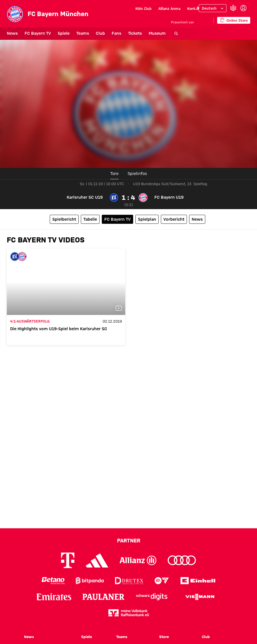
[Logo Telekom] (68, 560)
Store (164, 637)
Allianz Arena (169, 8)
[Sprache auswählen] (213, 8)
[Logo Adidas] (97, 560)
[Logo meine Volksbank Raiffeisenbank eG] (129, 613)
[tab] (137, 174)
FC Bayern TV (38, 33)
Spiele (64, 33)
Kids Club (143, 8)
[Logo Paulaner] (103, 597)
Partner (129, 540)
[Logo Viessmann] (200, 597)
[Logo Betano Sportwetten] (53, 581)
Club (100, 33)
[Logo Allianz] (138, 560)
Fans (116, 33)
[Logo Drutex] (129, 581)
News (12, 33)
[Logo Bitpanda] (90, 581)
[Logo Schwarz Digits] (152, 597)
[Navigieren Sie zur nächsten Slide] (197, 8)
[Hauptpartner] (204, 20)
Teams (83, 33)
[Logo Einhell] (198, 581)
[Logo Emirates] (54, 597)
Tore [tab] (114, 174)
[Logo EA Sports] (162, 581)
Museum (157, 33)
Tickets (135, 33)
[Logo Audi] (182, 560)
